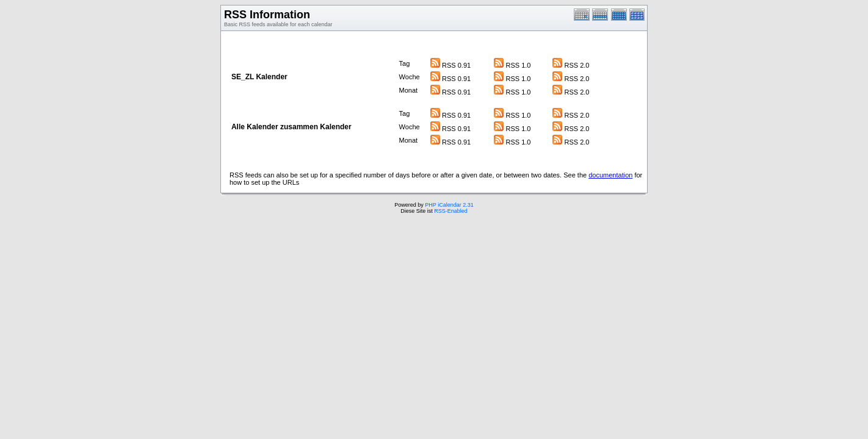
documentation (610, 175)
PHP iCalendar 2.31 (449, 205)
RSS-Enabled (451, 211)
